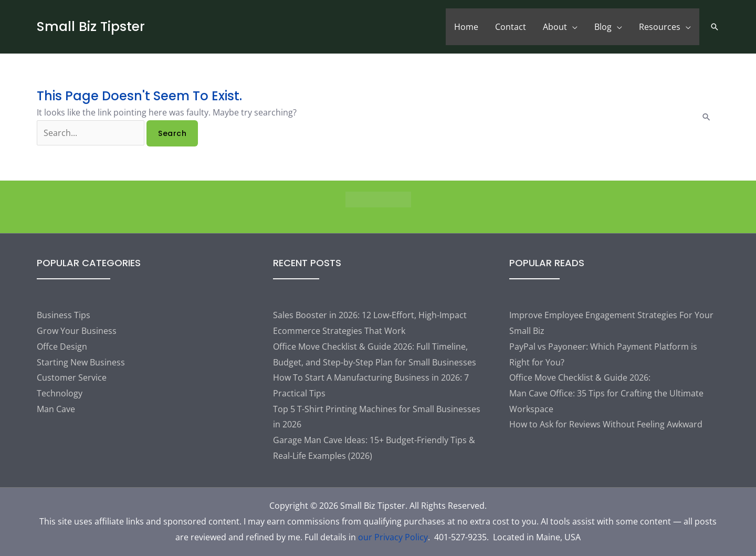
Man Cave (56, 409)
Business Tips (64, 315)
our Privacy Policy (393, 537)
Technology (60, 393)
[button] (715, 27)
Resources (660, 27)
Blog (603, 27)
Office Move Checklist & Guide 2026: (580, 377)
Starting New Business (81, 362)
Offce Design (62, 347)
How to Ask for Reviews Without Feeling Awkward (606, 424)
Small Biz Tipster (91, 27)
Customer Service (72, 377)
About (555, 27)
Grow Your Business (77, 331)
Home (466, 27)
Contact (511, 27)
